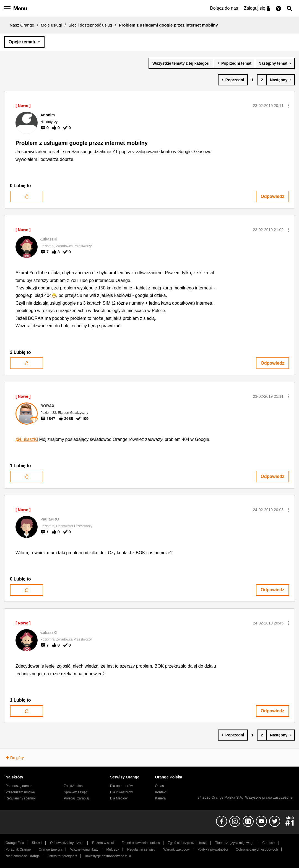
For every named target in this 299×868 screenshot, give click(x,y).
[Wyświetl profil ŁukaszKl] (49, 239)
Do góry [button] (17, 758)
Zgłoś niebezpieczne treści (188, 843)
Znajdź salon (73, 786)
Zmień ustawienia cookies (141, 843)
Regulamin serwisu (141, 849)
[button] (289, 106)
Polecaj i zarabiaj (76, 798)
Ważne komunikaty (84, 849)
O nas (159, 786)
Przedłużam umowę (20, 792)
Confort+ (269, 843)
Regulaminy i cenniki (21, 798)
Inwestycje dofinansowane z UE (109, 856)
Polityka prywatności (213, 849)
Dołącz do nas (224, 8)
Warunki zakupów (176, 849)
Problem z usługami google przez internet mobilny (82, 143)
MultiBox (113, 849)
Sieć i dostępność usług (90, 25)
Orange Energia (50, 849)
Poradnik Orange (18, 849)
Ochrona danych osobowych (257, 849)
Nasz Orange (22, 25)
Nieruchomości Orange (23, 856)
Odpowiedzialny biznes (67, 843)
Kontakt (161, 792)
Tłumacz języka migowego (235, 843)
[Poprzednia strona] (233, 80)
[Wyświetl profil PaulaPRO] (50, 519)
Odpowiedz (272, 196)
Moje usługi (51, 25)
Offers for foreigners (62, 856)
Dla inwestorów (121, 792)
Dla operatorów (121, 786)
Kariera (160, 798)
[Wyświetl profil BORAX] (47, 406)
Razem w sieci (103, 843)
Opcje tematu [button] (23, 42)
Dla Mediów (119, 798)
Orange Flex (15, 843)
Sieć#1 (37, 843)
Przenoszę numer (19, 786)
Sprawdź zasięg (76, 792)
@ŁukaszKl (27, 439)
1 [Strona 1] (252, 80)
